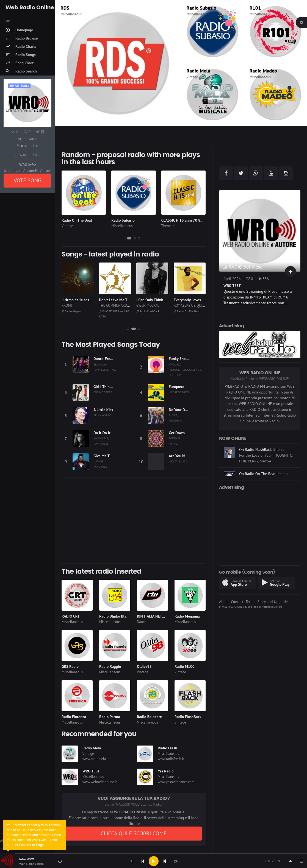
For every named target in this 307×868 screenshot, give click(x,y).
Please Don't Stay (76, 300)
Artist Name (27, 139)
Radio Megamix (110, 311)
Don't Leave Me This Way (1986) (163, 300)
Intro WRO (27, 859)
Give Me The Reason (110, 456)
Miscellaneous (197, 14)
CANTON (68, 305)
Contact (237, 602)
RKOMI (104, 305)
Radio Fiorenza (74, 717)
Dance (142, 622)
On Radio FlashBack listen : (261, 471)
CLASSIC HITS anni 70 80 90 (90, 8)
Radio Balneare (149, 717)
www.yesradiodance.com (176, 782)
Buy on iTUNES (19, 86)
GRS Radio (70, 666)
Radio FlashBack (185, 311)
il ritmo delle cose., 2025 (119, 300)
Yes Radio (166, 771)
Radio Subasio (201, 8)
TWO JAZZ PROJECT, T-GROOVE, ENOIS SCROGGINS (185, 370)
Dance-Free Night (108, 359)
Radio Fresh (167, 748)
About (224, 602)
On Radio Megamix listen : (261, 447)
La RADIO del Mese (243, 267)
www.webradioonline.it (100, 782)
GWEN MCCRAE (185, 305)
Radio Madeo (263, 71)
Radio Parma (110, 717)
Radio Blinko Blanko (116, 616)
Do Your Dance (181, 410)
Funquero (177, 387)
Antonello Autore (272, 607)
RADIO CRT (71, 616)
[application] (153, 861)
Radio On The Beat (77, 220)
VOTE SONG (28, 180)
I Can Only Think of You (193, 300)
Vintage (192, 77)
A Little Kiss (103, 410)
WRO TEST (91, 771)
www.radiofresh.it (171, 759)
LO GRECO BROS (179, 392)
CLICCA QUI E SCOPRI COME (134, 833)
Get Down (177, 433)
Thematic (67, 14)
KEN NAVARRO (102, 415)
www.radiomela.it (96, 759)
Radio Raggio (110, 666)
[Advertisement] (134, 521)
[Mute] (291, 861)
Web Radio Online (31, 864)
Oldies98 (144, 666)
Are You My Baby (182, 456)
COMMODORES (103, 392)
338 (264, 279)
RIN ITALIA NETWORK (155, 616)
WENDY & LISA (178, 461)
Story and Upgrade (273, 602)
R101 (255, 8)
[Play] (154, 861)
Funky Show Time (183, 359)
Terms (250, 602)
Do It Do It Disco (107, 433)
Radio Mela (198, 71)
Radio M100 (185, 666)
